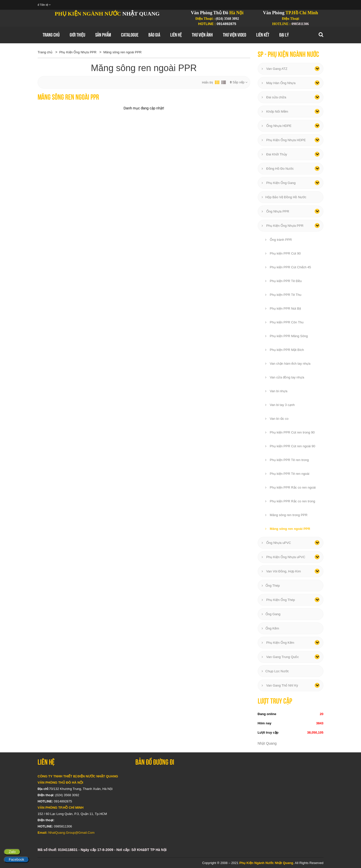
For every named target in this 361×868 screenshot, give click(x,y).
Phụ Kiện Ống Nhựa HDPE (284, 140)
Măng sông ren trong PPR (286, 515)
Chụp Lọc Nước (275, 671)
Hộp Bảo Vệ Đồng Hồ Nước (284, 197)
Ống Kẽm (270, 628)
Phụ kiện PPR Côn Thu (284, 322)
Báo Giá (154, 35)
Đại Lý (284, 35)
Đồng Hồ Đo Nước (278, 169)
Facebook (16, 859)
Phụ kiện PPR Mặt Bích (285, 350)
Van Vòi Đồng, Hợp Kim (281, 571)
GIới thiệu (77, 35)
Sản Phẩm (103, 35)
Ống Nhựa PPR (276, 211)
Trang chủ (51, 35)
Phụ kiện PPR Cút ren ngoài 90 (290, 446)
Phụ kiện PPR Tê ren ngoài (287, 474)
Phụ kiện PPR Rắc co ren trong (290, 501)
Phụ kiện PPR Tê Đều (284, 281)
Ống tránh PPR (279, 240)
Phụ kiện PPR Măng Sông (287, 336)
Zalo (12, 852)
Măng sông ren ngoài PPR (122, 52)
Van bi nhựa (276, 391)
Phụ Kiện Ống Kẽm (278, 643)
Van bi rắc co (277, 419)
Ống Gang (271, 614)
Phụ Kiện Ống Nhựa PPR (78, 52)
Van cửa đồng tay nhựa (285, 377)
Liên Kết (263, 35)
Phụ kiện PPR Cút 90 (283, 253)
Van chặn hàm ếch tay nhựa (288, 364)
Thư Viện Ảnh (202, 35)
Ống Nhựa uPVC (276, 543)
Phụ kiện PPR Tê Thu (283, 295)
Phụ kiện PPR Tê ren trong (287, 460)
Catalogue (130, 35)
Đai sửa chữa (274, 97)
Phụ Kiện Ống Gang (279, 183)
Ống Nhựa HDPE (277, 126)
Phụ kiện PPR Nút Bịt (283, 308)
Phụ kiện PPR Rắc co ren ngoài (291, 487)
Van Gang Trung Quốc (280, 657)
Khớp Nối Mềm (275, 112)
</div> (229, 803)
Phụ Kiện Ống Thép (278, 600)
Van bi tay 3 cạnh (280, 405)
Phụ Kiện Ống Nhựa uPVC (284, 557)
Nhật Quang (267, 743)
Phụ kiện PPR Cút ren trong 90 (290, 432)
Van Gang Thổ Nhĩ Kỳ (280, 685)
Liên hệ (176, 35)
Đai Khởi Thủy (275, 154)
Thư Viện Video (235, 35)
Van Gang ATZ (275, 69)
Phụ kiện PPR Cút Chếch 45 (288, 267)
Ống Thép (271, 586)
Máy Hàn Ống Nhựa (279, 83)
